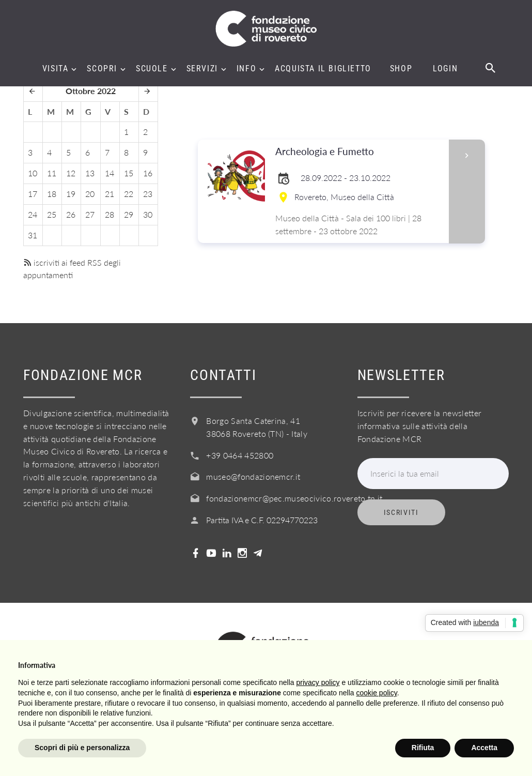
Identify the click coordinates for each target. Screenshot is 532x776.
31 (33, 235)
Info (246, 69)
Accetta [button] (484, 748)
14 (109, 173)
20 (90, 194)
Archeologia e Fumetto (358, 152)
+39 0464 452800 (240, 455)
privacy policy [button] (318, 682)
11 (52, 173)
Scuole (152, 69)
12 (71, 173)
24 (33, 214)
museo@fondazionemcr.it (253, 476)
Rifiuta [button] (423, 748)
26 (71, 214)
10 (33, 173)
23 (148, 194)
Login (445, 69)
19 (71, 194)
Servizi (202, 69)
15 (129, 173)
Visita (56, 69)
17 (33, 194)
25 (52, 214)
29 (129, 214)
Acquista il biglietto (323, 69)
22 (129, 194)
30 (148, 214)
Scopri (102, 69)
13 (90, 173)
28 (109, 214)
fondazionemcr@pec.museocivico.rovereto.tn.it (294, 498)
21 (109, 194)
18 (52, 194)
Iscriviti (401, 512)
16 (148, 173)
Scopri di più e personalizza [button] (82, 748)
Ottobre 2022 (91, 91)
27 (90, 214)
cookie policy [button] (377, 693)
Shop (401, 69)
